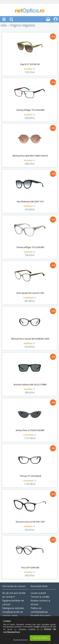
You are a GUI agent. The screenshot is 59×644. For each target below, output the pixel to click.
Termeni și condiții (40, 597)
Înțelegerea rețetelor (13, 608)
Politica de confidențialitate (39, 610)
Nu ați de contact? (14, 595)
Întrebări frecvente (40, 616)
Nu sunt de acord (20, 640)
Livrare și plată (38, 593)
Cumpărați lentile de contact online (13, 614)
